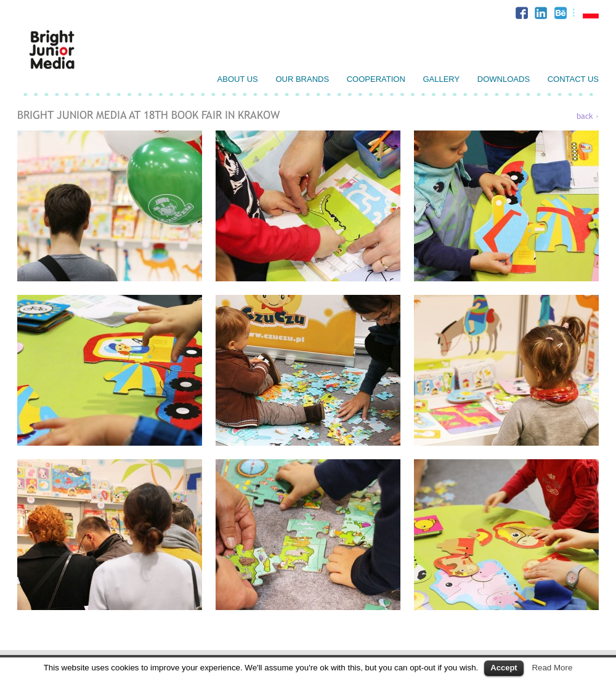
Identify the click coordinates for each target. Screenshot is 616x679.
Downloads (504, 79)
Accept (504, 668)
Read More (552, 668)
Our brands (302, 79)
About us (238, 79)
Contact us (573, 79)
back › (588, 116)
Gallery (441, 79)
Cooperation (376, 79)
